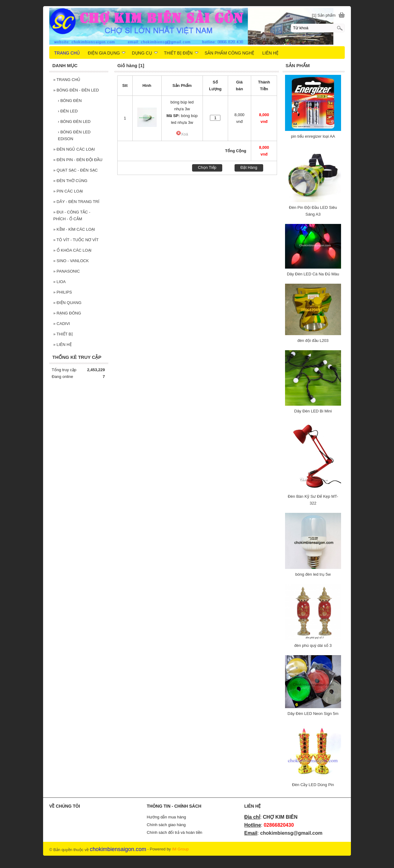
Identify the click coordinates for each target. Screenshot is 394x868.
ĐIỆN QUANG (67, 303)
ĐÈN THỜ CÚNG (70, 181)
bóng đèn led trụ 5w (313, 574)
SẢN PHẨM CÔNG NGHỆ (229, 53)
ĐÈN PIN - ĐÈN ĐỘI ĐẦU (78, 160)
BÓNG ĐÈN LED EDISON (74, 135)
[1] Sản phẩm (324, 15)
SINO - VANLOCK (71, 261)
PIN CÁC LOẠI (68, 191)
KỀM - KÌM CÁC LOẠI (74, 229)
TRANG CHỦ (67, 80)
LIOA (59, 282)
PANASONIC (66, 271)
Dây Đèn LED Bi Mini (313, 411)
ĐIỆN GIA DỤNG (107, 53)
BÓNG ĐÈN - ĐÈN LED (76, 90)
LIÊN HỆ (62, 345)
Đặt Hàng (249, 167)
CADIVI (62, 324)
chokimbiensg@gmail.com (291, 833)
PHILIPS (63, 292)
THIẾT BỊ (63, 334)
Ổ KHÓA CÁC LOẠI (72, 250)
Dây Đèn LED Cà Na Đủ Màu (313, 274)
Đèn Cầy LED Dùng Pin (313, 785)
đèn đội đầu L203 (313, 341)
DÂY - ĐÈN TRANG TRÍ (76, 202)
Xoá (182, 134)
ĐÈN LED (68, 111)
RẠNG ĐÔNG (67, 313)
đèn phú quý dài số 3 (313, 645)
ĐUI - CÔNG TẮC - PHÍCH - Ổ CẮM (72, 215)
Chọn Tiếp (207, 167)
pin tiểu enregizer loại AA (313, 136)
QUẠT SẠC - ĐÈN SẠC (75, 170)
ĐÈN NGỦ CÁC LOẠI (74, 149)
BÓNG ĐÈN (70, 101)
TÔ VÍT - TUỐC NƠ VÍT (76, 240)
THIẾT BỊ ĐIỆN (181, 53)
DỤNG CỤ (145, 53)
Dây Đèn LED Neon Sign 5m (313, 714)
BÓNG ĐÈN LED (74, 122)
